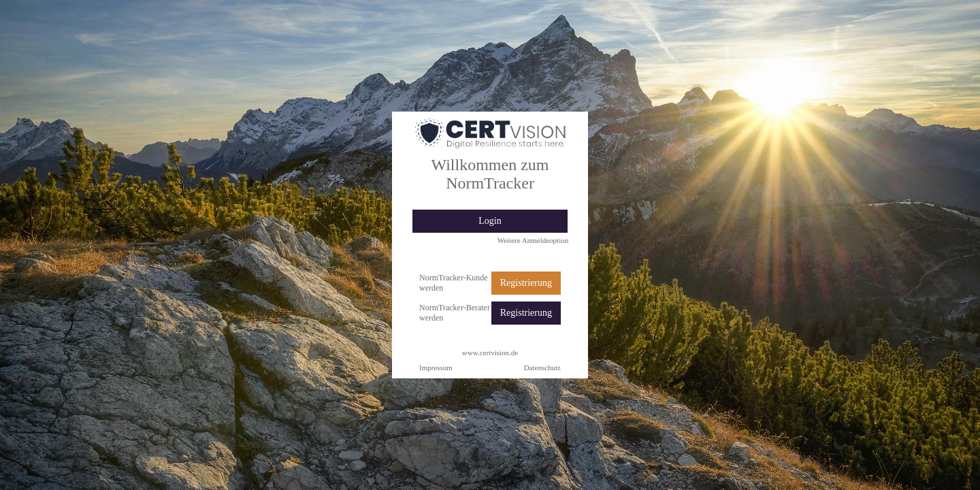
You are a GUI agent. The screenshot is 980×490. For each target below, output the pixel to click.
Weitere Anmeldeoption (533, 240)
